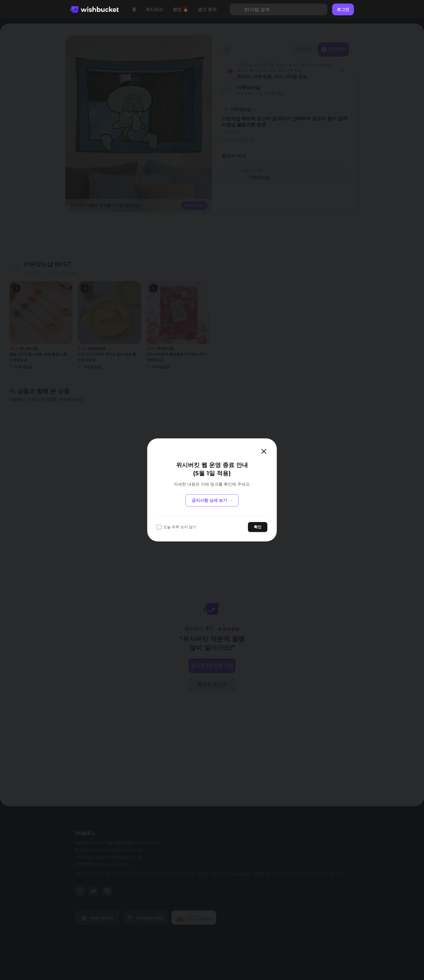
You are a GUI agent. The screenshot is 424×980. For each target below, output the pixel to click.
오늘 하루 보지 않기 (177, 527)
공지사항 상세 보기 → (212, 500)
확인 (258, 527)
